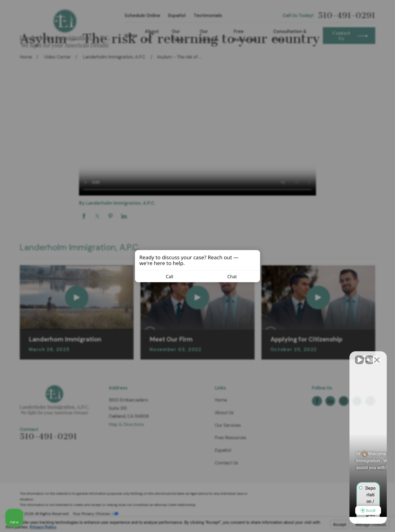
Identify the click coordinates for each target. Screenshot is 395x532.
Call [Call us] (166, 276)
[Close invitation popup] (255, 256)
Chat (229, 276)
